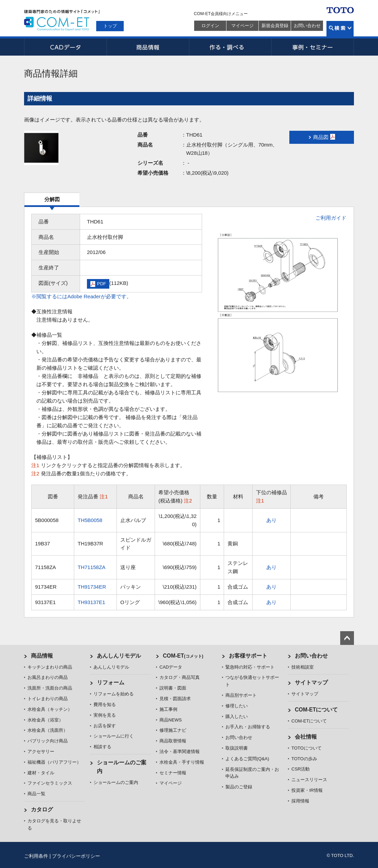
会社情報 (306, 737)
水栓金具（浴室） (45, 720)
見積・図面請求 (175, 699)
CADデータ (65, 47)
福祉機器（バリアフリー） (54, 762)
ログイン (210, 26)
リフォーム (111, 682)
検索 (340, 29)
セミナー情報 (173, 773)
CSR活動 (301, 769)
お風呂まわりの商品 (48, 677)
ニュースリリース (309, 780)
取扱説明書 (237, 748)
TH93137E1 (91, 602)
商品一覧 (36, 794)
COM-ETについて (316, 710)
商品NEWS (171, 720)
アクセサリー (41, 751)
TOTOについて (307, 748)
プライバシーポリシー (76, 856)
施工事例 (168, 709)
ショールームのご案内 (116, 782)
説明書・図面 (173, 688)
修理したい (237, 706)
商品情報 (148, 47)
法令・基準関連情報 (180, 751)
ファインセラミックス (50, 783)
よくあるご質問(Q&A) (247, 759)
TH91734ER (92, 587)
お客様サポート (248, 656)
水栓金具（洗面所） (48, 730)
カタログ (42, 809)
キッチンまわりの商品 (50, 667)
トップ (110, 26)
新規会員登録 (275, 26)
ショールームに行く (114, 736)
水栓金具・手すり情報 (182, 762)
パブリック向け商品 (48, 741)
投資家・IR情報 (307, 790)
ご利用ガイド (331, 218)
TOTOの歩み (304, 759)
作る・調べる (230, 47)
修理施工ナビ (173, 730)
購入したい (237, 716)
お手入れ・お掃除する (248, 727)
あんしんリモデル (119, 656)
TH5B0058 (90, 520)
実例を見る (105, 715)
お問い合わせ (307, 26)
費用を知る (105, 704)
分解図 (52, 199)
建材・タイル (41, 773)
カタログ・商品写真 (180, 677)
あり (271, 520)
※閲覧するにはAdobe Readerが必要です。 (81, 296)
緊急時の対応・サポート (250, 667)
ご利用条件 (36, 856)
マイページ (242, 26)
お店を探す (105, 726)
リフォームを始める (114, 694)
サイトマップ (311, 682)
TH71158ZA (92, 567)
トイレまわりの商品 (48, 699)
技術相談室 (303, 667)
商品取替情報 (173, 741)
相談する (102, 747)
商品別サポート (241, 695)
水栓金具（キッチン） (50, 709)
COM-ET (183, 656)
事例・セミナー (313, 47)
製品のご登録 (239, 787)
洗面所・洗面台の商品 (50, 688)
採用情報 (300, 801)
